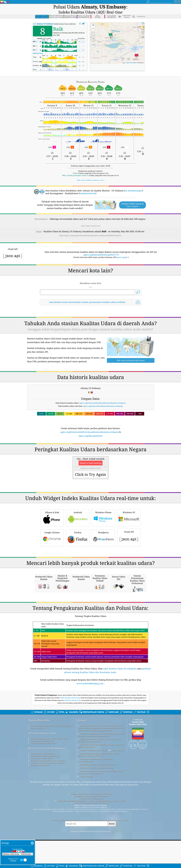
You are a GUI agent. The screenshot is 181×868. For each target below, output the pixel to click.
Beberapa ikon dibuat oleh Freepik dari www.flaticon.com (95, 851)
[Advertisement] (90, 452)
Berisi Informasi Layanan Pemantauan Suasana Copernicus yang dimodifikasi (98, 846)
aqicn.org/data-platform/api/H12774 (101, 249)
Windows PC (129, 544)
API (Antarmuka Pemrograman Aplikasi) (47, 854)
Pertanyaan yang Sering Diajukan (47, 840)
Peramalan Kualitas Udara (41, 849)
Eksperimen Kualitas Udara (42, 832)
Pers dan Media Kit (38, 819)
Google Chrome (52, 564)
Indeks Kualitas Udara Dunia (70, 789)
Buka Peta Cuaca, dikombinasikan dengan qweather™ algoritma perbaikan (101, 837)
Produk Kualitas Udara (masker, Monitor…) (48, 852)
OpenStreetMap (131, 57)
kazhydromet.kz (88, 188)
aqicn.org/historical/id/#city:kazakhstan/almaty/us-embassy (90, 426)
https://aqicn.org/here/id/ (91, 220)
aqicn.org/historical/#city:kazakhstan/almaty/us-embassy (102, 397)
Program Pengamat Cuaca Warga (93, 841)
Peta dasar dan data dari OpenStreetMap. (97, 859)
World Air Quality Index (73, 792)
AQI (43, 18)
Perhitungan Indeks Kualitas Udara (45, 847)
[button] (137, 51)
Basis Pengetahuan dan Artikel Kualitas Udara (50, 830)
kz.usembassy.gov (133, 185)
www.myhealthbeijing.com (90, 775)
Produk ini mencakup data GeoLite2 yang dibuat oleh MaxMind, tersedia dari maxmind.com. (101, 826)
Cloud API (129, 564)
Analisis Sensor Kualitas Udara (43, 834)
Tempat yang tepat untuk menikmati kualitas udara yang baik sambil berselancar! (100, 863)
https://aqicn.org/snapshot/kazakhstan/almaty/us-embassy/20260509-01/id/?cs (90, 230)
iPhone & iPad (52, 544)
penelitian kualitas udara (42, 824)
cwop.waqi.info (118, 841)
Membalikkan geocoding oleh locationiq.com (99, 856)
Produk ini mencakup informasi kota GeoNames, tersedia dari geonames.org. (99, 831)
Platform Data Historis (40, 856)
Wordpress (103, 564)
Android (78, 544)
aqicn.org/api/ (122, 252)
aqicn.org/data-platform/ (91, 430)
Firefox (78, 564)
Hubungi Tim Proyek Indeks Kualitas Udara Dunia (51, 817)
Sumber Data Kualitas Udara (42, 845)
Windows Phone (103, 544)
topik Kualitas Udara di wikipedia (120, 760)
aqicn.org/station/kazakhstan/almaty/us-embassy (103, 400)
